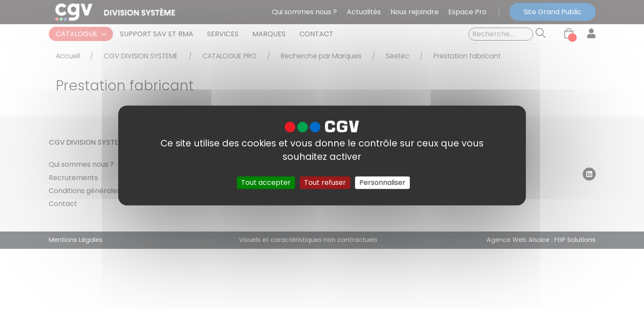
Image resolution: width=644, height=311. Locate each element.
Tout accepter (266, 182)
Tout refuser (325, 182)
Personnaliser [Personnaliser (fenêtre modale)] (382, 182)
